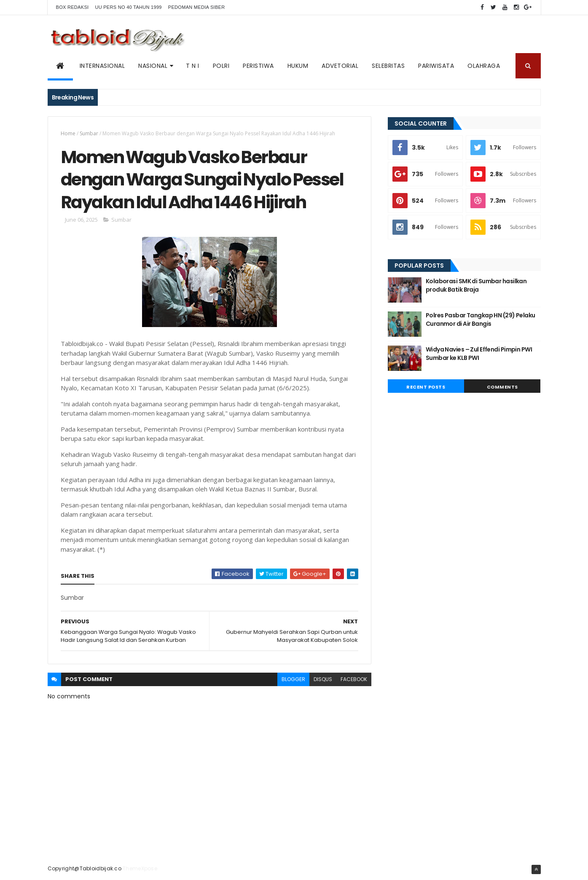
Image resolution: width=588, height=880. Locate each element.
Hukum (298, 66)
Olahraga (484, 66)
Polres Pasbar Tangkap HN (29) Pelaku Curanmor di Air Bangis (481, 319)
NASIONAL (153, 66)
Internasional (102, 66)
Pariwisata (436, 66)
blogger (293, 679)
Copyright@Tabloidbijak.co (85, 868)
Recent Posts (426, 387)
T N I (193, 66)
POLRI (221, 66)
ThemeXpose (140, 868)
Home (68, 133)
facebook (354, 679)
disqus (323, 679)
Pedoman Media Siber (197, 7)
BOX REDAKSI (72, 7)
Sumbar (89, 133)
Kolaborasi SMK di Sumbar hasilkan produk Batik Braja (476, 285)
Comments (502, 387)
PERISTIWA (258, 66)
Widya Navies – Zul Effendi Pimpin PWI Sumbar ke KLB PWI (479, 354)
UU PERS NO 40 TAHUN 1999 (128, 7)
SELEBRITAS (388, 66)
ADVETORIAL (340, 66)
